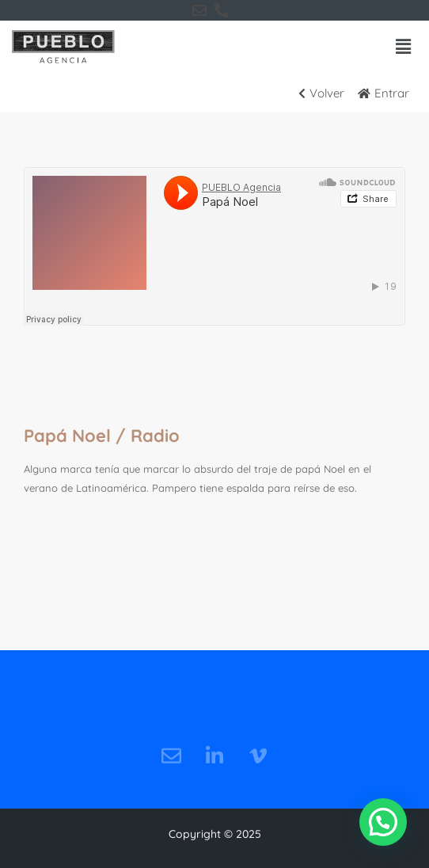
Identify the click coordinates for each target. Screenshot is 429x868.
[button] (404, 46)
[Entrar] (389, 93)
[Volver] (326, 93)
